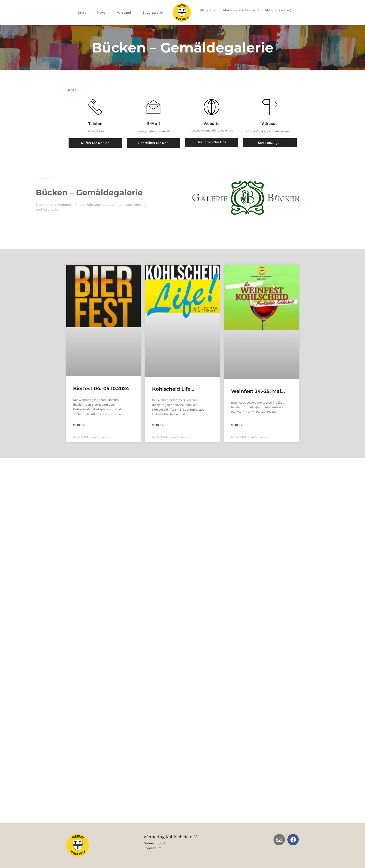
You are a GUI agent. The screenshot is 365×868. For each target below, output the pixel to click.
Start (82, 12)
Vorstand (124, 12)
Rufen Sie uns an (95, 143)
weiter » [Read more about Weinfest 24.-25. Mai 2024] (237, 425)
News (101, 12)
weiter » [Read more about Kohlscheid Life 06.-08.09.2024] (158, 425)
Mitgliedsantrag (278, 10)
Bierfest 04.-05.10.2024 (101, 388)
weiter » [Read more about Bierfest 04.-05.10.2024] (79, 425)
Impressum (153, 848)
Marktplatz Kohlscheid (241, 10)
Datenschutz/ (154, 843)
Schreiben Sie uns (153, 143)
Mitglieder (208, 10)
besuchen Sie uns (212, 142)
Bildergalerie (153, 12)
